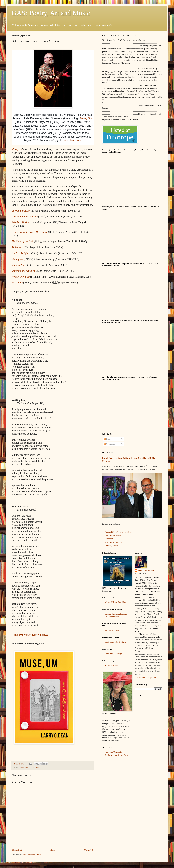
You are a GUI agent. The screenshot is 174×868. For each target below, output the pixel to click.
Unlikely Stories (111, 546)
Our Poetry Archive (113, 535)
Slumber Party (19, 265)
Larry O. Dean (35, 768)
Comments (109, 444)
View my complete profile (145, 678)
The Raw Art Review (113, 542)
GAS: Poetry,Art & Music (115, 642)
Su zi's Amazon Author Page (116, 755)
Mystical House (111, 665)
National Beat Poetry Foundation (118, 532)
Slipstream (109, 539)
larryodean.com (72, 140)
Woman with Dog (21, 277)
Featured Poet (24, 768)
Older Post (89, 850)
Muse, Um (86, 118)
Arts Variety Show (112, 630)
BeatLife (108, 529)
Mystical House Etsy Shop (116, 602)
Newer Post (17, 850)
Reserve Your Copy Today (30, 635)
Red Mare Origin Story (114, 752)
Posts (107, 439)
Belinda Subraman (146, 571)
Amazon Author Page (114, 654)
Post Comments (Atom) (32, 855)
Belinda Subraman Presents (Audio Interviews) (116, 615)
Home (53, 850)
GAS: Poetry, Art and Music (51, 13)
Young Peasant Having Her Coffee (30, 232)
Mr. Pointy (17, 283)
